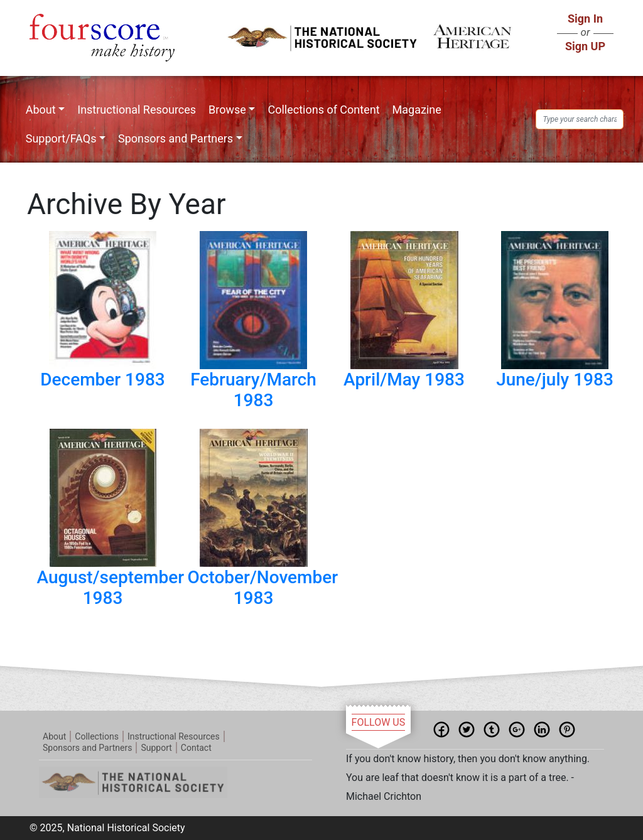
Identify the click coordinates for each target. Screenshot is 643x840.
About (41, 110)
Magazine (417, 110)
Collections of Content (323, 110)
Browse (227, 110)
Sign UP (585, 46)
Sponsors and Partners (176, 138)
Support (156, 748)
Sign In (585, 19)
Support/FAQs (61, 138)
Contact (196, 748)
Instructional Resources (137, 110)
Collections (97, 736)
